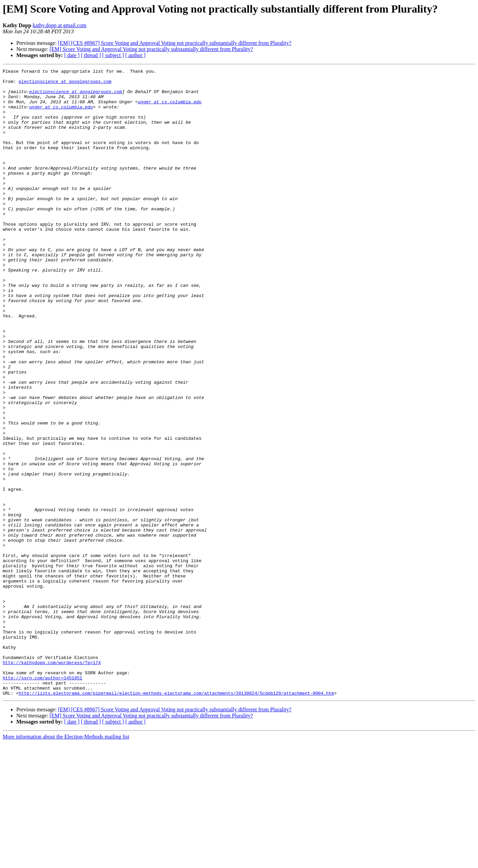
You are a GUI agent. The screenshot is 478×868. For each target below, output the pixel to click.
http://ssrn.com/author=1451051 (42, 800)
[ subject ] (113, 55)
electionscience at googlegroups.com (65, 84)
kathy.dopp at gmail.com (59, 25)
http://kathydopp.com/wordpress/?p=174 (52, 782)
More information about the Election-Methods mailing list (66, 862)
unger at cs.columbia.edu (170, 109)
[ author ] (136, 55)
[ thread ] (91, 55)
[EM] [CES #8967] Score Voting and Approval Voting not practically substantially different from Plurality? (175, 43)
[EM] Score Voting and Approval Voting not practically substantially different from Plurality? (151, 49)
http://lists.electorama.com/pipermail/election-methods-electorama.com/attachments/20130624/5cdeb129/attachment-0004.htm (176, 818)
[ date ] (72, 55)
